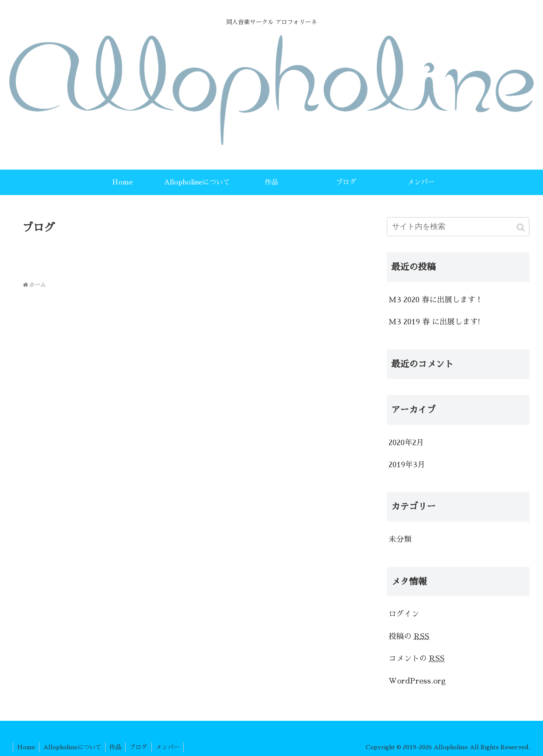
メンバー (171, 747)
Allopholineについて (74, 747)
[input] (458, 227)
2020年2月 (406, 443)
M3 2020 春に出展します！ (436, 300)
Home (27, 747)
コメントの (417, 658)
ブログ (141, 747)
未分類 (400, 539)
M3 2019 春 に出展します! (434, 322)
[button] (521, 227)
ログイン (404, 614)
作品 (118, 747)
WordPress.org (417, 681)
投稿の (409, 636)
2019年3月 (407, 465)
